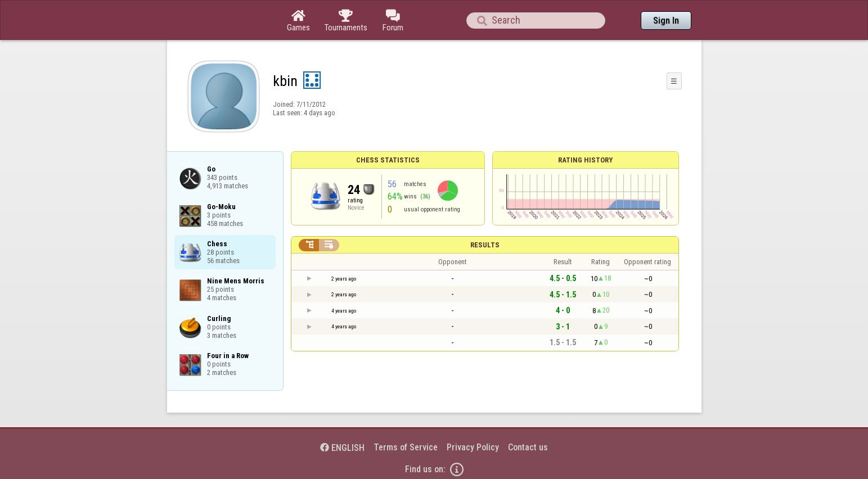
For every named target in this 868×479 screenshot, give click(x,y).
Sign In (666, 21)
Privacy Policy (473, 447)
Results (485, 245)
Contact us (528, 447)
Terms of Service (406, 447)
